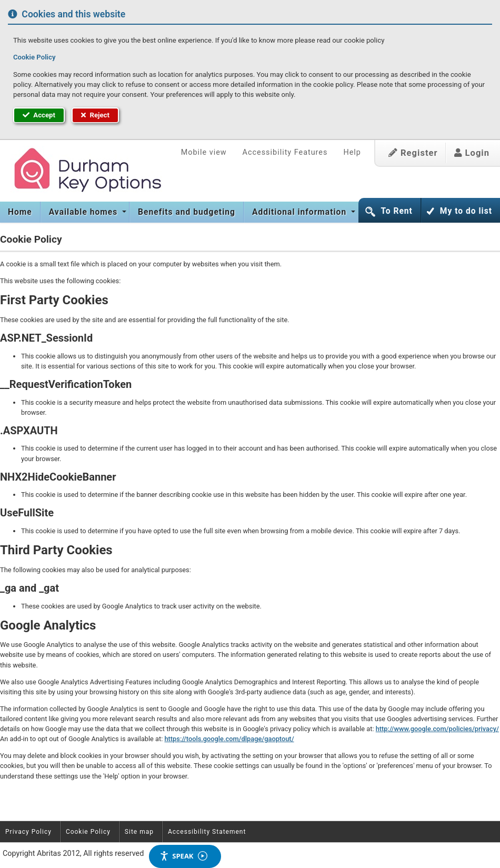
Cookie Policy (34, 57)
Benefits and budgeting (187, 212)
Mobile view (204, 152)
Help (352, 152)
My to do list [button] (466, 211)
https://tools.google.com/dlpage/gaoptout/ (229, 739)
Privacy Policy (28, 832)
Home (20, 212)
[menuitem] (20, 212)
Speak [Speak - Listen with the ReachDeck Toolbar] (183, 856)
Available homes (84, 212)
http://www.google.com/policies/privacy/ (437, 729)
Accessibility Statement (207, 832)
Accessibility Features (285, 152)
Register (413, 153)
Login (472, 153)
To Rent (396, 211)
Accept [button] (39, 115)
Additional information (301, 212)
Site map (139, 832)
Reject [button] (95, 115)
